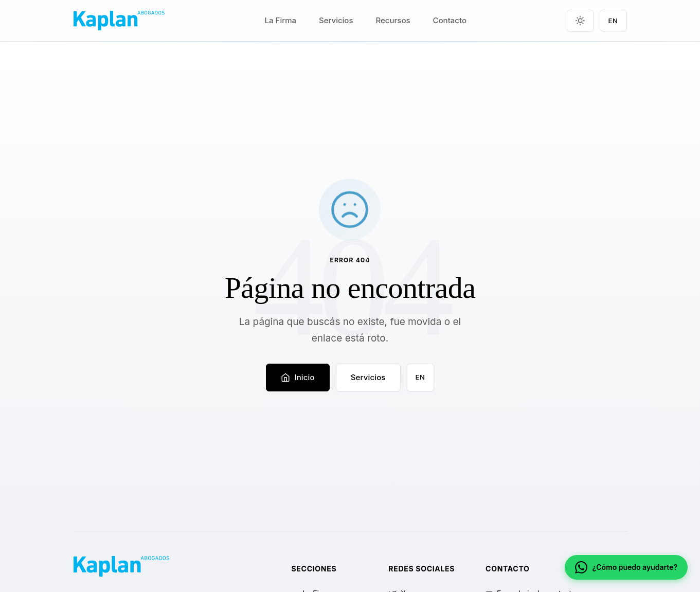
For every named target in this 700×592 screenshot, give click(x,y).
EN (420, 377)
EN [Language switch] (613, 21)
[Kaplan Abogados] (119, 21)
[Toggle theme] (580, 21)
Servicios (336, 20)
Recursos (393, 20)
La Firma (281, 20)
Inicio (298, 377)
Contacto (450, 20)
